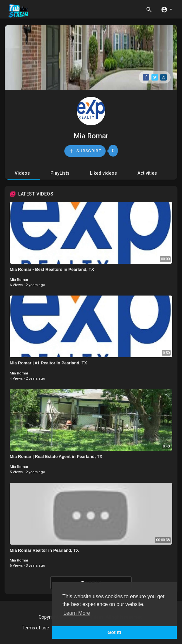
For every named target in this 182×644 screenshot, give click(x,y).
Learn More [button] (77, 613)
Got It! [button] (114, 632)
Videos (22, 173)
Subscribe (85, 151)
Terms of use (35, 628)
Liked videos (104, 173)
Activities (147, 173)
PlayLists (60, 173)
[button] (167, 9)
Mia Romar (91, 136)
